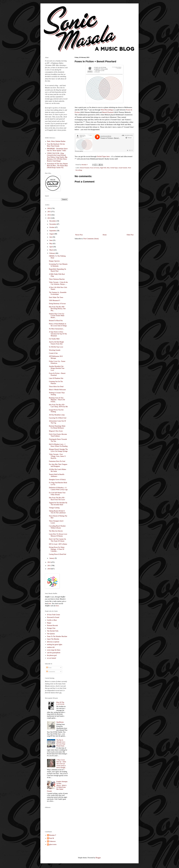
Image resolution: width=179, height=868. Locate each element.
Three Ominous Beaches (57, 279)
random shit (51, 647)
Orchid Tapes (101, 156)
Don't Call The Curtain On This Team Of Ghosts (57, 540)
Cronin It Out (53, 353)
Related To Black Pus (56, 321)
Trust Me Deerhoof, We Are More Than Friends (56, 145)
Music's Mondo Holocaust (57, 390)
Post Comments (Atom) (91, 239)
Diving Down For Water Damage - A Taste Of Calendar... (57, 549)
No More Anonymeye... (57, 329)
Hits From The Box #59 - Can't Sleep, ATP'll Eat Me (58, 406)
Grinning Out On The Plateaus (56, 382)
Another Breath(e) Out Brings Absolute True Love (57, 368)
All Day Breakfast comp (57, 415)
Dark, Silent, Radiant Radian (56, 141)
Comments (51, 672)
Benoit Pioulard (85, 168)
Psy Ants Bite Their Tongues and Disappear (58, 465)
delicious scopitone (53, 642)
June (51, 240)
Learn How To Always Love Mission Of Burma (58, 535)
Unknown (52, 841)
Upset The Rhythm (53, 639)
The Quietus (51, 634)
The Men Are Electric (56, 531)
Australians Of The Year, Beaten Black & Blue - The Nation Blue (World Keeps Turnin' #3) (57, 166)
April (51, 247)
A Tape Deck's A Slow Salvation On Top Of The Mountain (58, 334)
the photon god (52, 655)
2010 (49, 569)
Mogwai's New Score (56, 431)
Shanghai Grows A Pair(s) (57, 480)
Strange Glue (51, 628)
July (51, 237)
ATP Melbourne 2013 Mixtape (56, 357)
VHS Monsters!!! (55, 300)
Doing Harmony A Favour (57, 304)
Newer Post (79, 235)
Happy (49, 623)
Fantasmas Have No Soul (57, 461)
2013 (49, 218)
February (52, 253)
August (52, 234)
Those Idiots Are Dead (56, 387)
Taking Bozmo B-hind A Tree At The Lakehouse (57, 512)
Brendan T (53, 835)
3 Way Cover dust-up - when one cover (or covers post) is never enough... (61, 764)
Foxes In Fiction (95, 168)
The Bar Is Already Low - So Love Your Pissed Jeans (61, 743)
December (53, 221)
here (108, 156)
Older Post (130, 235)
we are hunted (52, 658)
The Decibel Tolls (53, 631)
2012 (49, 562)
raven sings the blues (54, 650)
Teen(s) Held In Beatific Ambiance (57, 475)
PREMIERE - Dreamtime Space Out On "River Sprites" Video (57, 150)
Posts (49, 668)
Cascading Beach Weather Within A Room (57, 527)
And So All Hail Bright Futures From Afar (56, 343)
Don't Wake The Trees (56, 297)
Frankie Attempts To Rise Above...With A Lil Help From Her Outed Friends (57, 786)
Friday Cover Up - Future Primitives (57, 362)
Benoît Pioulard (108, 112)
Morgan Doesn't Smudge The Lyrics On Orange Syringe (58, 450)
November (53, 224)
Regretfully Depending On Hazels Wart (57, 270)
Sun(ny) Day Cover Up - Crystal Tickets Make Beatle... (57, 316)
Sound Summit (123, 168)
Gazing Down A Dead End (57, 554)
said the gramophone (54, 653)
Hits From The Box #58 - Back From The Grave (57, 499)
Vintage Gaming (54, 508)
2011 (49, 566)
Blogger (98, 858)
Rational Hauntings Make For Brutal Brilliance (57, 427)
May (51, 244)
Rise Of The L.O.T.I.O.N (60, 703)
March (52, 250)
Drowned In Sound (53, 617)
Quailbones (60, 722)
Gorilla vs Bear (52, 620)
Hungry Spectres (54, 261)
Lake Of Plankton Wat (56, 378)
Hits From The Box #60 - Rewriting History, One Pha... (57, 309)
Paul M (52, 838)
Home (105, 235)
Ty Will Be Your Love (56, 347)
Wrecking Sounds (55, 350)
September (53, 231)
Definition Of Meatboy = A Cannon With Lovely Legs (58, 489)
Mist (108, 168)
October (52, 227)
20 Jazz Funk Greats (54, 615)
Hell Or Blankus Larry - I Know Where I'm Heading (58, 445)
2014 (49, 215)
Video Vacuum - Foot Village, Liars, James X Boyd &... (57, 456)
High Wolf (103, 168)
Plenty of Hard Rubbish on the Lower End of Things (58, 325)
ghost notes (53, 844)
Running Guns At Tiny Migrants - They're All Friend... (57, 400)
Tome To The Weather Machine (57, 636)
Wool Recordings (107, 110)
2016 (49, 208)
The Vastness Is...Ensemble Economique (58, 293)
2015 (49, 212)
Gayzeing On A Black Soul (58, 418)
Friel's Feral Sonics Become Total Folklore (58, 435)
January (52, 558)
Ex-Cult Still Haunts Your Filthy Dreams (57, 494)
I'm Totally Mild (54, 339)
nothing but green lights (55, 645)
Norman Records (52, 625)
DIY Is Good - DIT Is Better (58, 544)
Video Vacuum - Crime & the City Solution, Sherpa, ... (58, 283)
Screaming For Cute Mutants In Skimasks (58, 265)
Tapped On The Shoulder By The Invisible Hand (58, 504)
